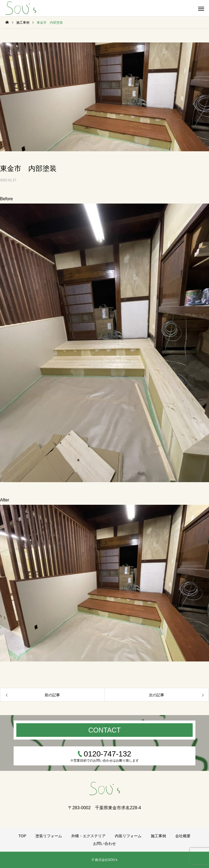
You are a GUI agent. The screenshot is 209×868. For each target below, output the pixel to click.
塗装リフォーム (49, 836)
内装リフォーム (128, 836)
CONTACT (105, 730)
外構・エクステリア (88, 836)
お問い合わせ (104, 844)
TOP (22, 836)
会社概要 (183, 836)
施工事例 (158, 836)
